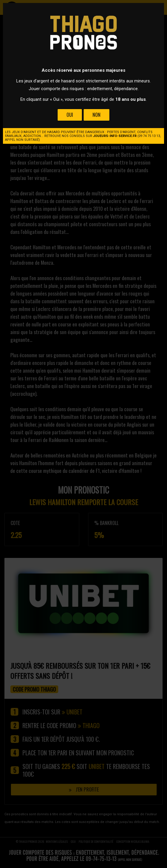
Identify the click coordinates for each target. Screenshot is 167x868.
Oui (70, 115)
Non (97, 115)
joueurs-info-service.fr (115, 136)
